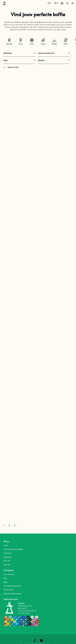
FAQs (5, 582)
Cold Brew (7, 553)
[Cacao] (20, 42)
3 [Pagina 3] (14, 525)
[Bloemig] (9, 42)
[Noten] (66, 42)
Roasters (7, 565)
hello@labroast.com (25, 606)
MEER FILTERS (11, 66)
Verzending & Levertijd (12, 586)
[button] (49, 3)
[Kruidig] (54, 42)
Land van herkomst (54, 53)
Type (19, 60)
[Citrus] (32, 42)
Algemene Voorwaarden (13, 594)
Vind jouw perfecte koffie (13, 549)
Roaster (54, 60)
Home (6, 545)
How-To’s (7, 561)
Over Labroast (9, 574)
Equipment (8, 557)
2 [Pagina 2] (9, 525)
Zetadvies (19, 53)
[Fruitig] (43, 42)
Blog (5, 578)
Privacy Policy (8, 590)
